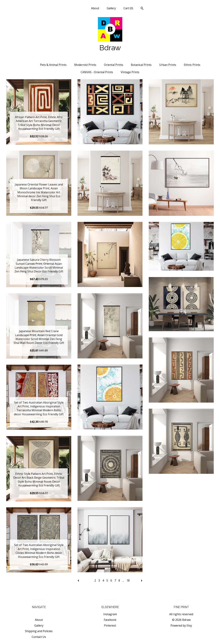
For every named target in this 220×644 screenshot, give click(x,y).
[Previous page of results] (79, 580)
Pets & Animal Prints (53, 65)
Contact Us (39, 637)
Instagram (110, 614)
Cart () (128, 8)
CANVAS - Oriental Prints (97, 72)
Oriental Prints (114, 65)
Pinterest (110, 625)
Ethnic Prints (192, 65)
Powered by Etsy (181, 625)
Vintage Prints (130, 72)
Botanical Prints (141, 65)
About (95, 8)
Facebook (110, 620)
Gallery (111, 8)
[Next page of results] (142, 580)
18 (128, 580)
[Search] (142, 9)
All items (26, 65)
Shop (80, 8)
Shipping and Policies (39, 631)
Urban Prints (168, 65)
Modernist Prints (85, 65)
